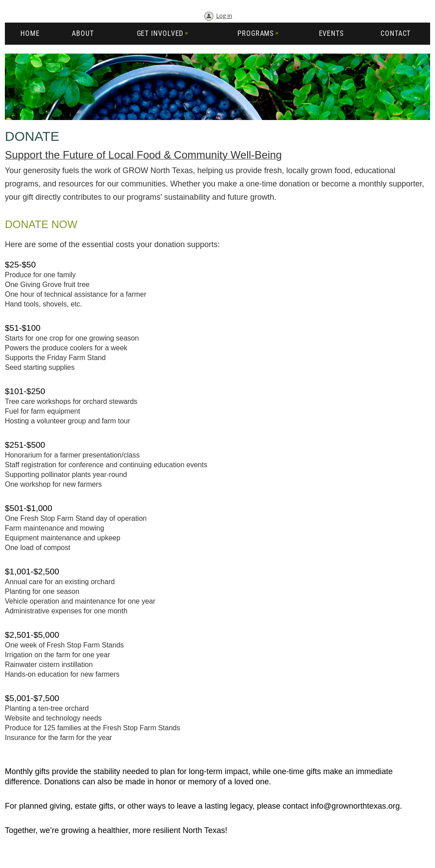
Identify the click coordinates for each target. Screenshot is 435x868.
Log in (224, 15)
